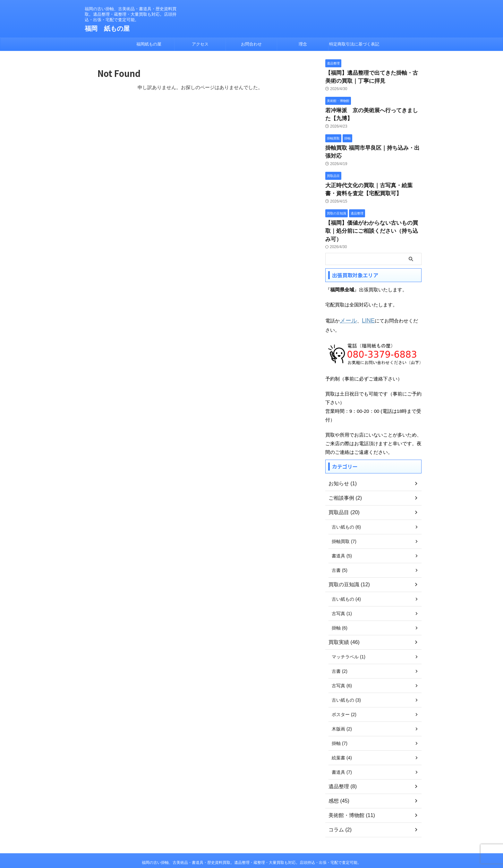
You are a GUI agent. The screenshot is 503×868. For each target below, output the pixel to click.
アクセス (200, 44)
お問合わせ (251, 44)
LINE (364, 297)
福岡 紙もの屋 (107, 29)
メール (347, 297)
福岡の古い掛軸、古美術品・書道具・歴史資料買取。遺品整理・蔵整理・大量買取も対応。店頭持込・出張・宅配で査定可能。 (251, 838)
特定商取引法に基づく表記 (354, 44)
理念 (303, 44)
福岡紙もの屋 (149, 44)
